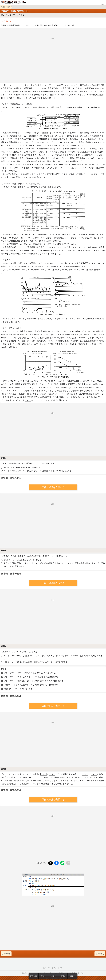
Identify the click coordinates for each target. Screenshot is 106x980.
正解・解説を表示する (53, 487)
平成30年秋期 (5, 7)
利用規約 (24, 973)
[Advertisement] (53, 56)
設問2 (53, 976)
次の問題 (99, 954)
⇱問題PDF (7, 21)
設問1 (43, 976)
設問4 (72, 976)
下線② (14, 656)
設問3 (63, 976)
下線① (14, 471)
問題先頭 (33, 976)
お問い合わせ (81, 973)
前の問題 (7, 954)
